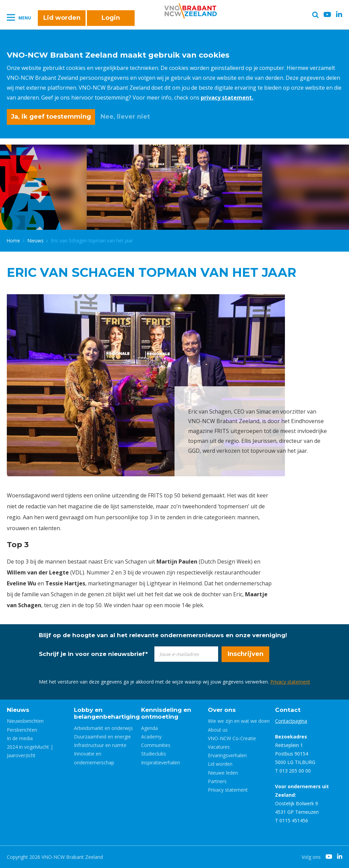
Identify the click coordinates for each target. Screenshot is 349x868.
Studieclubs (154, 754)
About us (218, 730)
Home (13, 241)
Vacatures (219, 747)
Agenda (149, 728)
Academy (151, 737)
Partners (217, 781)
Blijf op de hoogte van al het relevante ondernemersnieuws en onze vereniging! (163, 635)
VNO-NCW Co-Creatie (232, 738)
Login (111, 18)
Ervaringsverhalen (227, 755)
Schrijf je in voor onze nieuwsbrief (93, 654)
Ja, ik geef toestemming (51, 117)
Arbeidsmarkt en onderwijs (103, 728)
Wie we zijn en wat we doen (239, 721)
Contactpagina (291, 721)
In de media (20, 738)
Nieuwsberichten (25, 721)
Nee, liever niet (125, 117)
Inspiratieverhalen (161, 762)
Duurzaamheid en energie (102, 737)
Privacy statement (290, 682)
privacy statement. (227, 98)
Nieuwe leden (223, 773)
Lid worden (62, 18)
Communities (156, 745)
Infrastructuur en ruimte (100, 745)
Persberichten (22, 730)
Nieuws (36, 241)
